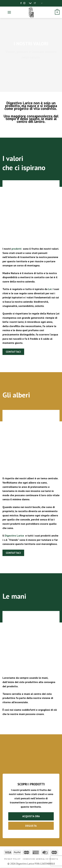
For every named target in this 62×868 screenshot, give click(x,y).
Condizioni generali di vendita (40, 859)
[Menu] (9, 12)
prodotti (17, 249)
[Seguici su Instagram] (24, 3)
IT (38, 3)
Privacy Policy (12, 859)
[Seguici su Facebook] (21, 3)
